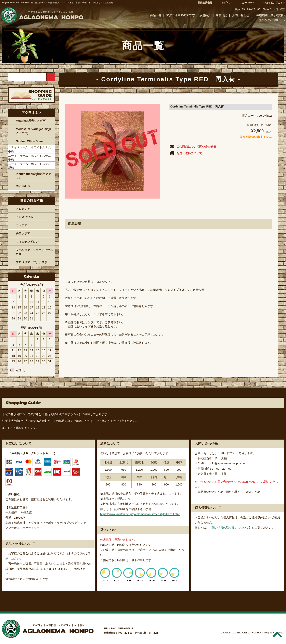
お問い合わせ (240, 15)
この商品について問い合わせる (193, 147)
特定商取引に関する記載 (270, 15)
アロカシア (23, 209)
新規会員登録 (205, 3)
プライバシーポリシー (271, 20)
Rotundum (23, 186)
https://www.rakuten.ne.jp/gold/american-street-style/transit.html (140, 514)
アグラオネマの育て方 (180, 15)
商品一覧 (156, 15)
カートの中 (248, 3)
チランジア (23, 233)
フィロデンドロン (27, 242)
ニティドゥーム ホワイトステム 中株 (31, 149)
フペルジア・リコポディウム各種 (34, 252)
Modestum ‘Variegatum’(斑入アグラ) (34, 131)
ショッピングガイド (274, 3)
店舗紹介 (205, 15)
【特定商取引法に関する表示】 (62, 414)
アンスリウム (24, 217)
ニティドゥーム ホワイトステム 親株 (31, 166)
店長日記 (221, 15)
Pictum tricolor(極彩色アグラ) (33, 176)
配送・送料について (186, 153)
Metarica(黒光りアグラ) (31, 121)
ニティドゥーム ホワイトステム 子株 (31, 158)
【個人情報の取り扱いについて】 (230, 528)
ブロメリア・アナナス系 (31, 262)
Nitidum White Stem (29, 141)
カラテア (22, 225)
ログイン (227, 3)
